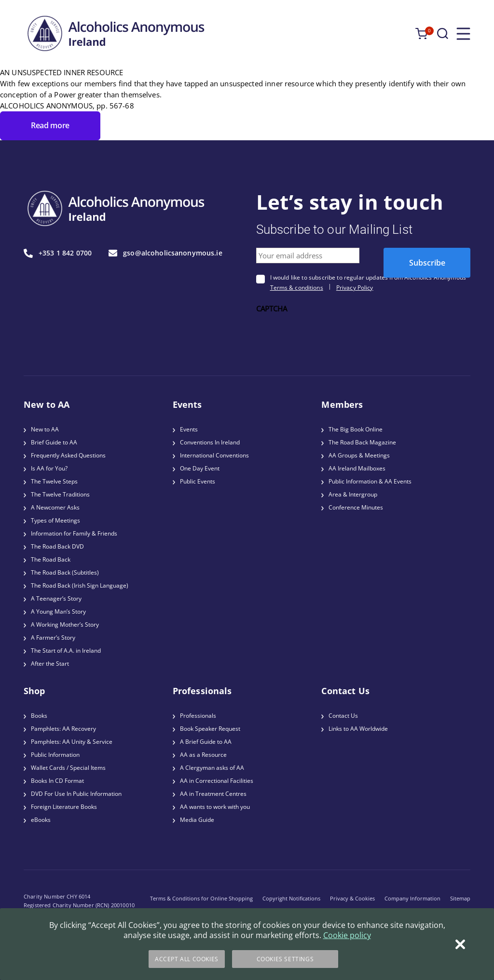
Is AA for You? (49, 468)
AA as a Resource (203, 755)
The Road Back (51, 559)
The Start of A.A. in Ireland (66, 651)
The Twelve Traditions (60, 494)
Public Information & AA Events (370, 481)
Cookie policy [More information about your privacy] (347, 935)
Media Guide (197, 820)
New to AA (45, 429)
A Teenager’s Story (56, 598)
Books (39, 716)
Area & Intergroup (353, 494)
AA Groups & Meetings (359, 455)
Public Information (55, 755)
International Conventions (214, 455)
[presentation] (329, 335)
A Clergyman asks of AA (212, 768)
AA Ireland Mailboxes (357, 468)
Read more (50, 125)
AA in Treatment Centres (213, 794)
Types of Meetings (55, 520)
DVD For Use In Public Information (76, 794)
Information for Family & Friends (74, 533)
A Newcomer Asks (55, 507)
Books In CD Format (57, 781)
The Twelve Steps (54, 481)
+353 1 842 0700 (58, 253)
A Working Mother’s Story (65, 624)
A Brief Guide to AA (206, 742)
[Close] (460, 944)
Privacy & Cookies (352, 898)
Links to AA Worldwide (358, 729)
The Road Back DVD (57, 546)
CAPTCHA (272, 309)
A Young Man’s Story (58, 611)
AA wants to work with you (215, 807)
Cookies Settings (285, 959)
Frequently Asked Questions (68, 455)
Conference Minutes (356, 507)
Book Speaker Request (210, 729)
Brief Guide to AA (54, 442)
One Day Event (200, 468)
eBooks (41, 820)
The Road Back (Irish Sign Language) (80, 585)
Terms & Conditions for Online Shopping (201, 898)
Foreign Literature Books (64, 807)
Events (189, 429)
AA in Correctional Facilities (217, 781)
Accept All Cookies (187, 959)
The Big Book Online (356, 429)
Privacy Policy (355, 288)
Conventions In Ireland (210, 442)
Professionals (198, 716)
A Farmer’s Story (53, 638)
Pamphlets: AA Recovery (63, 729)
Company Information (412, 898)
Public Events (198, 481)
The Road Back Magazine (362, 442)
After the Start (50, 664)
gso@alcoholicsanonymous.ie (165, 253)
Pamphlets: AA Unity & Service (72, 742)
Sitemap (460, 898)
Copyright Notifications (291, 898)
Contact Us (343, 716)
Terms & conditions (297, 288)
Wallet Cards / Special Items (68, 768)
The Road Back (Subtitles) (65, 572)
